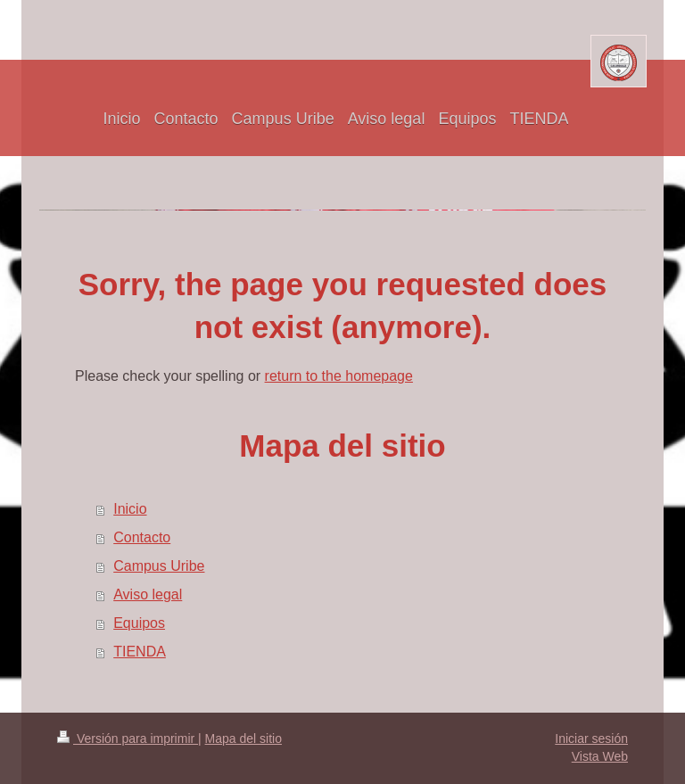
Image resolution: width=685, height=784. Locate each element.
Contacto (142, 537)
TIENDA (140, 652)
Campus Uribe (159, 566)
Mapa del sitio (243, 739)
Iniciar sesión (591, 739)
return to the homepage (339, 376)
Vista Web (600, 756)
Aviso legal (148, 594)
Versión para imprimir (128, 739)
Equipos (139, 623)
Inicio (130, 509)
